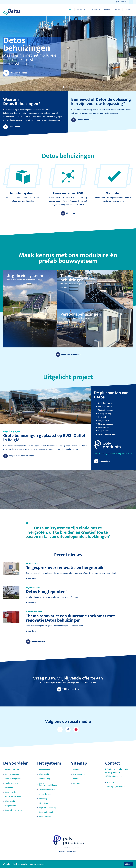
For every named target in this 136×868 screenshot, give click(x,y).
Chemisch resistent (13, 797)
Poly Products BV (125, 454)
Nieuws (118, 10)
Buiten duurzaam (12, 774)
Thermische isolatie (47, 790)
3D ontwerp (44, 803)
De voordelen (82, 10)
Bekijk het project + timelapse (21, 456)
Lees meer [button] (41, 864)
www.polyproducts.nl (68, 851)
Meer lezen (71, 213)
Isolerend (9, 788)
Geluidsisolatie (45, 794)
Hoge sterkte (11, 806)
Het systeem (95, 10)
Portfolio (107, 10)
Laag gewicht (11, 792)
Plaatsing (43, 799)
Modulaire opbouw (13, 779)
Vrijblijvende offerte (71, 689)
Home (70, 10)
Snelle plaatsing (12, 783)
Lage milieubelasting (14, 810)
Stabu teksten (45, 817)
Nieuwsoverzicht (38, 642)
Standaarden (45, 770)
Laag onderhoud (46, 812)
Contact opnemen (84, 120)
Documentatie (79, 774)
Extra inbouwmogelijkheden (48, 784)
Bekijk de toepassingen (71, 354)
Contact (128, 10)
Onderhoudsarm (12, 770)
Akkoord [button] (128, 864)
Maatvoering (45, 779)
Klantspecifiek (11, 801)
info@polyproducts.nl (116, 787)
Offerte (76, 779)
